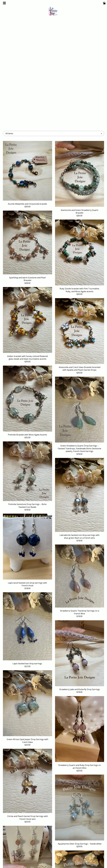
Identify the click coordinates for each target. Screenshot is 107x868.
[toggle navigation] (4, 3)
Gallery (19, 859)
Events (19, 855)
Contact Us (19, 863)
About (19, 851)
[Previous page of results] (42, 823)
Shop (19, 847)
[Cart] (104, 4)
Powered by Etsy (88, 855)
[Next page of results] (65, 823)
